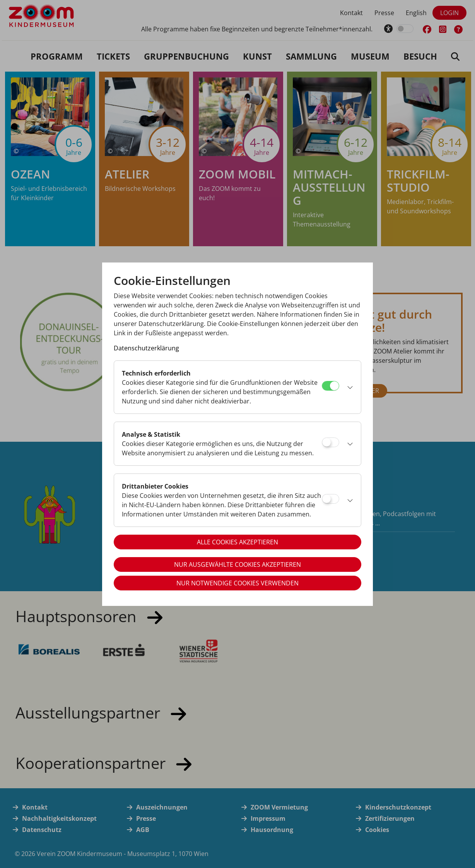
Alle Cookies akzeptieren (237, 542)
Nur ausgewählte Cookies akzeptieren (237, 564)
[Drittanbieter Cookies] (331, 499)
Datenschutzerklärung (146, 348)
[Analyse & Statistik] (331, 442)
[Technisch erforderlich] (331, 386)
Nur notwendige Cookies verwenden (237, 583)
